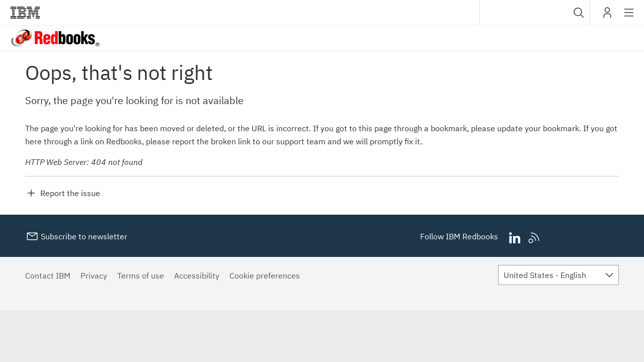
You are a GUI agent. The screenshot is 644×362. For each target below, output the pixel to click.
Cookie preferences (265, 276)
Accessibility (197, 276)
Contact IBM (48, 276)
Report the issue (70, 193)
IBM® (25, 13)
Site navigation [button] (629, 18)
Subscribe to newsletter (83, 236)
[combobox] (535, 13)
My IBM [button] (607, 16)
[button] (579, 13)
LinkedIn (514, 238)
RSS (534, 238)
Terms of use (141, 276)
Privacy (94, 276)
